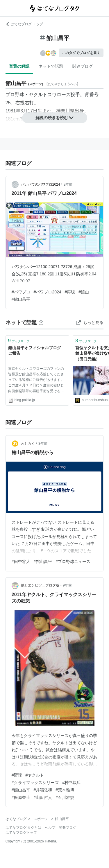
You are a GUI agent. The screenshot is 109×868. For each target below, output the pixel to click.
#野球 (17, 775)
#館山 (84, 292)
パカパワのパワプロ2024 (41, 184)
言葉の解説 (19, 66)
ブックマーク (19, 341)
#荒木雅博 (65, 790)
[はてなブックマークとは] (41, 322)
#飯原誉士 (21, 797)
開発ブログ (67, 828)
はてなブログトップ (21, 833)
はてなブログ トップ (24, 24)
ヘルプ (50, 828)
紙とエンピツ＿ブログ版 (40, 585)
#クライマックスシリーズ (35, 783)
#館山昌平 (21, 299)
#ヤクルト (35, 775)
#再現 (70, 292)
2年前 (68, 184)
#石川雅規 (65, 797)
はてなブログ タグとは (23, 828)
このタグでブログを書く (81, 53)
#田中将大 (21, 562)
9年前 (67, 585)
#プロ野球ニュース (73, 562)
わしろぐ (28, 444)
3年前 (43, 444)
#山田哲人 (43, 797)
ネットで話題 (51, 66)
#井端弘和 (43, 790)
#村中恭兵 (72, 783)
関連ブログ (83, 66)
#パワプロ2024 (48, 292)
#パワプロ (21, 292)
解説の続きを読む (55, 118)
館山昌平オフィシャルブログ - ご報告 (36, 351)
